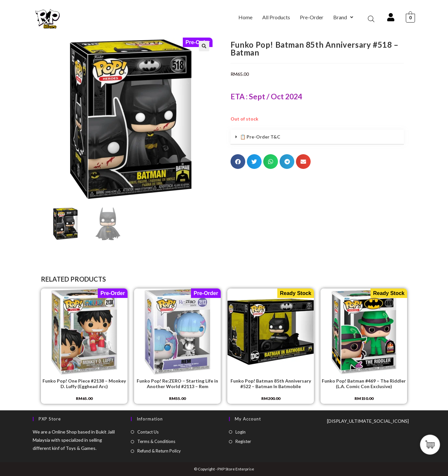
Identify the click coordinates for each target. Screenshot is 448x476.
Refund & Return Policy (159, 451)
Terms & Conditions (156, 441)
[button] (343, 17)
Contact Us (148, 432)
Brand (343, 17)
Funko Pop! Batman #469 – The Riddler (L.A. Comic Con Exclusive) (364, 384)
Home (245, 17)
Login (241, 432)
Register (243, 441)
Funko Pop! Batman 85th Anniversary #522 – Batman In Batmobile (271, 384)
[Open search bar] (371, 19)
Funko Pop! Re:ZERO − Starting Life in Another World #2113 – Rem (177, 384)
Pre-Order (312, 17)
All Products (276, 17)
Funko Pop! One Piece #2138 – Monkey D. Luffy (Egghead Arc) (84, 384)
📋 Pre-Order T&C (260, 137)
